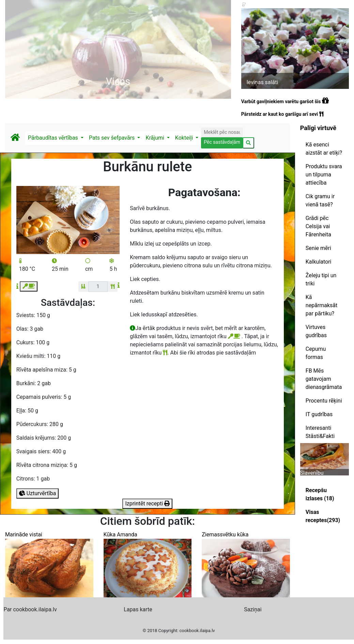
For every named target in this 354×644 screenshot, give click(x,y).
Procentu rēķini (324, 401)
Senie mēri (318, 248)
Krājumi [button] (155, 138)
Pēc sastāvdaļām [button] (222, 142)
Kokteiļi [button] (185, 138)
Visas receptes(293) (323, 516)
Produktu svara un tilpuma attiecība (324, 175)
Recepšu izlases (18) (320, 494)
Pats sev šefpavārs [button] (112, 138)
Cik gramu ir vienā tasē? (320, 200)
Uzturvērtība (38, 493)
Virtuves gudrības (316, 331)
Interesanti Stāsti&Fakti (320, 432)
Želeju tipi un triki (321, 279)
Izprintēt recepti (147, 504)
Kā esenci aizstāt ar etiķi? (324, 149)
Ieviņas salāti (262, 82)
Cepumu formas (316, 353)
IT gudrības (319, 414)
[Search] (222, 132)
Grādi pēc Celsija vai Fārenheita (318, 226)
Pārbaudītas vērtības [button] (54, 138)
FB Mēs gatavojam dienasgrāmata (324, 379)
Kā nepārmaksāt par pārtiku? (321, 305)
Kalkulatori (319, 262)
